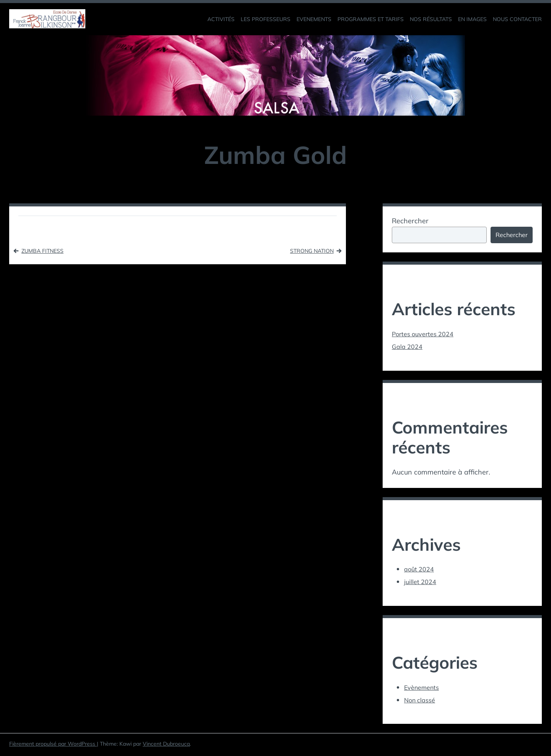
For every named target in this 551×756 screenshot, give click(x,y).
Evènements (424, 689)
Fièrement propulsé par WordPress (53, 746)
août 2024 (421, 571)
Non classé (421, 701)
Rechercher (410, 221)
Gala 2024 (409, 348)
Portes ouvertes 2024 (426, 335)
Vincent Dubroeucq (166, 746)
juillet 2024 (421, 583)
